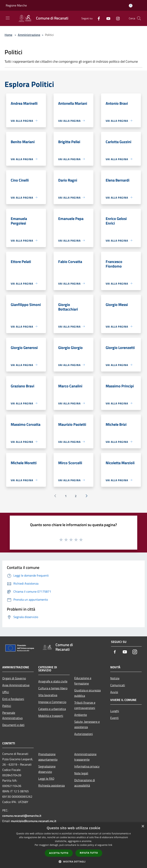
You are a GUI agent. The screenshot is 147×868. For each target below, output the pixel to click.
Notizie (115, 678)
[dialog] (73, 845)
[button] (73, 862)
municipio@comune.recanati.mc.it (34, 821)
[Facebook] (97, 18)
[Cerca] (139, 18)
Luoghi (115, 711)
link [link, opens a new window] (110, 845)
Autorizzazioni (84, 734)
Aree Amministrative (16, 685)
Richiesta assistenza (51, 785)
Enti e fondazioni (13, 699)
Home (8, 35)
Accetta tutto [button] (59, 853)
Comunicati (118, 685)
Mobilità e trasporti (51, 716)
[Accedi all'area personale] (131, 6)
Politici (7, 706)
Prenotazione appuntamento (48, 757)
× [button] (143, 826)
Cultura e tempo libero (53, 688)
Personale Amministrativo (12, 715)
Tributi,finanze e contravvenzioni (85, 705)
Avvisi (114, 692)
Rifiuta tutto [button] (89, 853)
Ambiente (81, 715)
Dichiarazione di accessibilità (85, 783)
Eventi (114, 718)
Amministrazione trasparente (85, 757)
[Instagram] (116, 18)
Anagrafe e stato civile (53, 681)
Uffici (6, 692)
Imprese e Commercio (52, 702)
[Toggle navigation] (8, 18)
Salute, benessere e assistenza (87, 724)
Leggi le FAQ (46, 779)
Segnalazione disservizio (47, 769)
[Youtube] (107, 18)
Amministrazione (29, 35)
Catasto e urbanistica (52, 709)
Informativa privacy (87, 766)
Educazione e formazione (83, 681)
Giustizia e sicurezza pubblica (87, 693)
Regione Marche (16, 5)
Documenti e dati (13, 725)
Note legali (81, 773)
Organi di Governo (14, 678)
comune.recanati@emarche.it (22, 816)
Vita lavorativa (48, 695)
